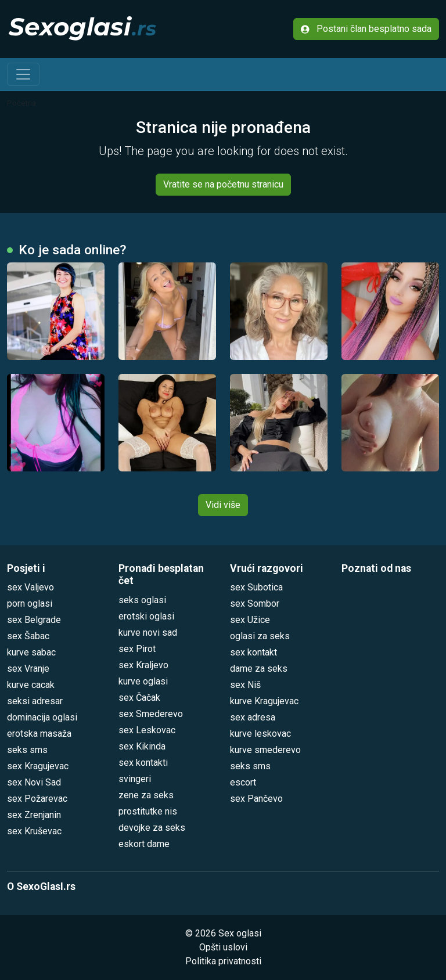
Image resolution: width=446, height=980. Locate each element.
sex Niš (245, 685)
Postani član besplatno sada (366, 29)
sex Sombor (255, 604)
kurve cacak (31, 685)
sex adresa (253, 717)
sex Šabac (28, 636)
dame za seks (259, 669)
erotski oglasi (146, 616)
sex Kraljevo (143, 665)
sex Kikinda (142, 746)
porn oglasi (30, 604)
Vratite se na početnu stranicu (223, 184)
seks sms (27, 750)
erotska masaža (39, 734)
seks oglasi (142, 600)
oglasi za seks (260, 636)
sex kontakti (143, 763)
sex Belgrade (34, 620)
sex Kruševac (34, 831)
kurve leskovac (260, 734)
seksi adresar (35, 701)
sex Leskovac (147, 730)
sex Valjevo (30, 587)
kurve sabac (31, 652)
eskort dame (144, 844)
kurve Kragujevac (264, 701)
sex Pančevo (256, 799)
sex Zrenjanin (34, 815)
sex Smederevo (151, 714)
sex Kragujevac (38, 766)
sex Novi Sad (34, 782)
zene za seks (146, 795)
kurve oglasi (143, 681)
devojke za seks (152, 828)
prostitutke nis (148, 811)
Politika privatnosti (223, 961)
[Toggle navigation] (23, 74)
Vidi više (223, 505)
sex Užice (250, 620)
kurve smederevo (265, 750)
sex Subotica (256, 587)
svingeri (135, 779)
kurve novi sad (148, 633)
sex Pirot (137, 649)
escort (243, 782)
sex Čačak (139, 698)
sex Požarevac (37, 799)
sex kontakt (253, 652)
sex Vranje (28, 669)
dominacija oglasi (42, 717)
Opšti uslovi (223, 947)
